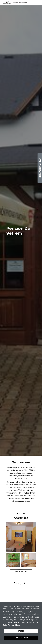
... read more (24, 501)
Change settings (21, 638)
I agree (21, 631)
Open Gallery (21, 572)
